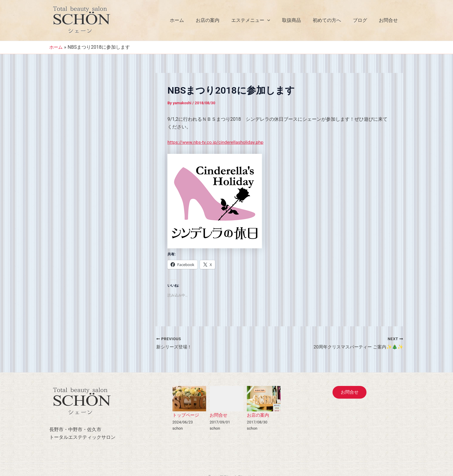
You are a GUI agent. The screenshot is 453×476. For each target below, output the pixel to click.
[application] (278, 20)
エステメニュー (261, 20)
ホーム (192, 20)
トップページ (187, 415)
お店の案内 (221, 20)
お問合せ (390, 20)
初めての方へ (333, 20)
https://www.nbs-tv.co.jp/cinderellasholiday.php (217, 142)
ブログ (364, 20)
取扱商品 (300, 20)
